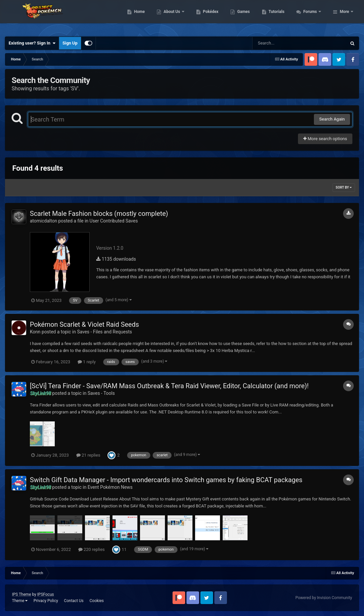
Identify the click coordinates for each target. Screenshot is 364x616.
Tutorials (313, 17)
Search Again (332, 119)
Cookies (97, 601)
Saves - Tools (101, 393)
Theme (20, 601)
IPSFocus (45, 594)
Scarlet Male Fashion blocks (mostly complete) (99, 214)
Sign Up (70, 43)
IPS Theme (22, 594)
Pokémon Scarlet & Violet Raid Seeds (84, 324)
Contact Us (74, 601)
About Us (208, 17)
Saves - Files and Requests (105, 332)
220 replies (92, 549)
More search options (325, 139)
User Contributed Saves (114, 221)
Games (280, 17)
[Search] (283, 43)
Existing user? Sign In (32, 43)
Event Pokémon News (110, 487)
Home (175, 17)
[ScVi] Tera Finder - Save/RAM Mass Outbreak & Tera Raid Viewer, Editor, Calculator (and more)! (169, 386)
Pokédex (247, 17)
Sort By (344, 187)
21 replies (88, 455)
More (344, 17)
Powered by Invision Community (324, 598)
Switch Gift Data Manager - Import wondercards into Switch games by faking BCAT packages (166, 480)
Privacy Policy (46, 601)
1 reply (87, 362)
